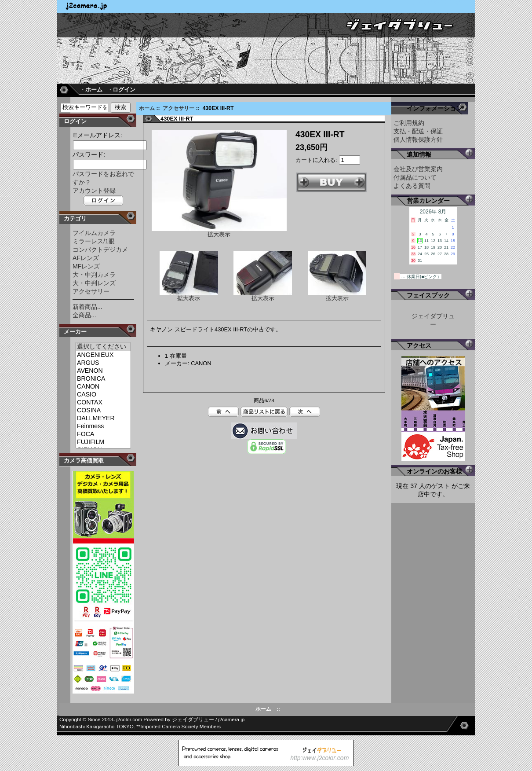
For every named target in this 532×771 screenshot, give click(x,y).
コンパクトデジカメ (100, 250)
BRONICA (103, 379)
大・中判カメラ (94, 275)
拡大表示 (189, 296)
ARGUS (103, 363)
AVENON (103, 371)
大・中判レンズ (94, 283)
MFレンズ (86, 266)
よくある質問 (412, 186)
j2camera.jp (231, 720)
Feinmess (103, 426)
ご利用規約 (409, 123)
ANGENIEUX (103, 355)
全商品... (84, 315)
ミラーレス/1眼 (94, 241)
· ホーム (92, 90)
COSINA (103, 411)
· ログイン (122, 90)
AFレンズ (86, 258)
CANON (103, 387)
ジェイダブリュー (193, 720)
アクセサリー (179, 108)
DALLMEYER (103, 419)
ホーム (147, 108)
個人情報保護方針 (418, 140)
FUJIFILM (103, 442)
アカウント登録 (94, 191)
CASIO (103, 395)
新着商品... (87, 307)
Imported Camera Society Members (180, 727)
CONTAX (103, 403)
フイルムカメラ (94, 233)
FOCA (103, 434)
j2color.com (129, 720)
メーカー (75, 332)
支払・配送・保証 (418, 131)
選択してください (103, 347)
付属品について (415, 177)
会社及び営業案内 (418, 169)
